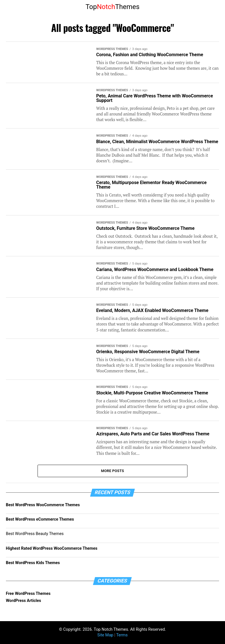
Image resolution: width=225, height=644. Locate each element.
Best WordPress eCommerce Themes (40, 519)
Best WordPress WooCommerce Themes (43, 505)
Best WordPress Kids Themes (33, 563)
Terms (122, 635)
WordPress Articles (24, 601)
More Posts (113, 471)
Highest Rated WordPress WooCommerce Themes (52, 548)
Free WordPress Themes (28, 594)
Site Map (105, 635)
